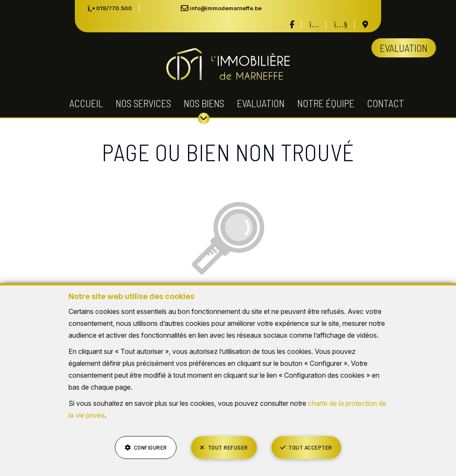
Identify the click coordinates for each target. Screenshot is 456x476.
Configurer (151, 447)
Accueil (86, 103)
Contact (386, 103)
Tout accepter (310, 447)
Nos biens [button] (204, 103)
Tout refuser (228, 447)
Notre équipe (326, 103)
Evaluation (261, 103)
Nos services (143, 103)
